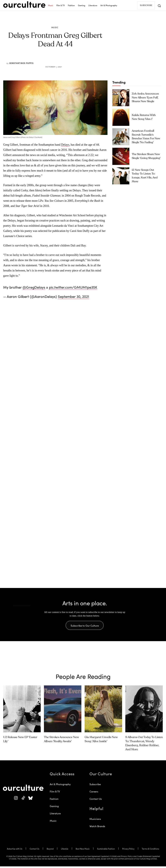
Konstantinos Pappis (21, 63)
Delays (65, 145)
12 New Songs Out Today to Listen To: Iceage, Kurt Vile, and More (145, 176)
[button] (159, 6)
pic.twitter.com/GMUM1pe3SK (73, 287)
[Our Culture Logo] (24, 5)
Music (55, 27)
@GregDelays (34, 287)
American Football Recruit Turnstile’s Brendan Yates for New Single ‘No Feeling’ (146, 137)
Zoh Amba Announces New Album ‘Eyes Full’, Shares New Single (146, 98)
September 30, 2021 (74, 296)
